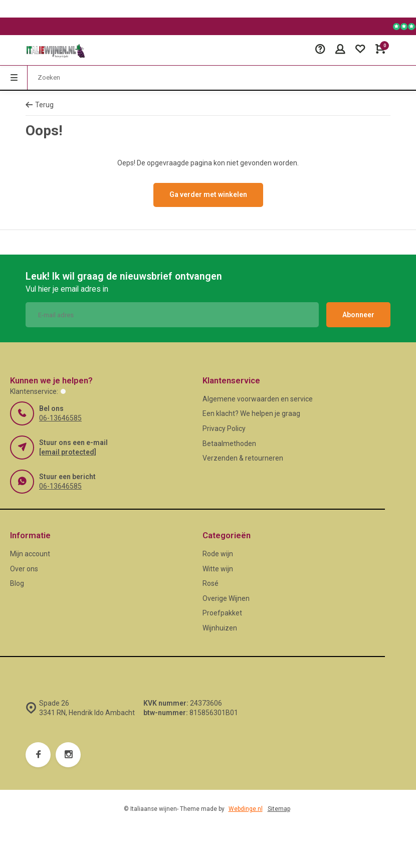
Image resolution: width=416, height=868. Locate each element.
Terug (40, 105)
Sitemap (279, 809)
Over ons (24, 569)
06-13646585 (60, 418)
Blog (17, 583)
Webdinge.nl (246, 809)
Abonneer (358, 315)
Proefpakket (222, 613)
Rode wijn (218, 554)
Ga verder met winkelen (208, 194)
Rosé (211, 583)
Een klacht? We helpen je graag (251, 413)
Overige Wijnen (226, 598)
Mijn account (30, 554)
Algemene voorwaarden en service (258, 399)
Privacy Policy (224, 428)
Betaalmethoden (229, 444)
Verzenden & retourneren (243, 458)
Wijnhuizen (220, 628)
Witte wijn (218, 569)
